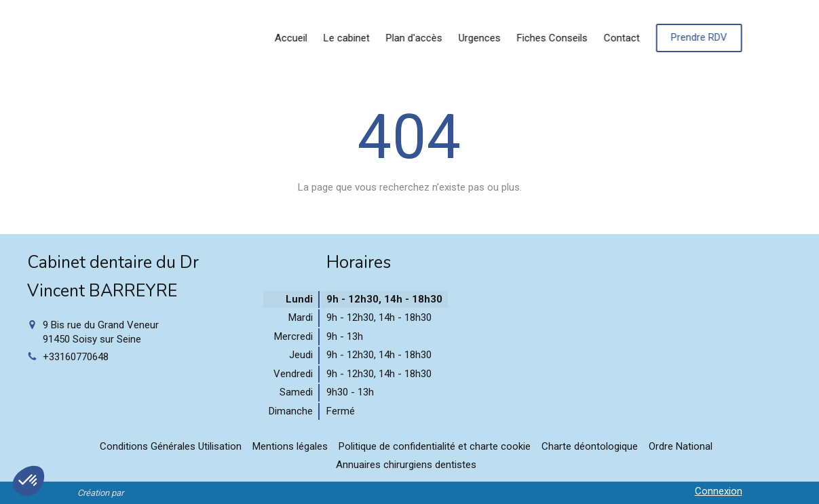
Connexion (719, 491)
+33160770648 (76, 357)
